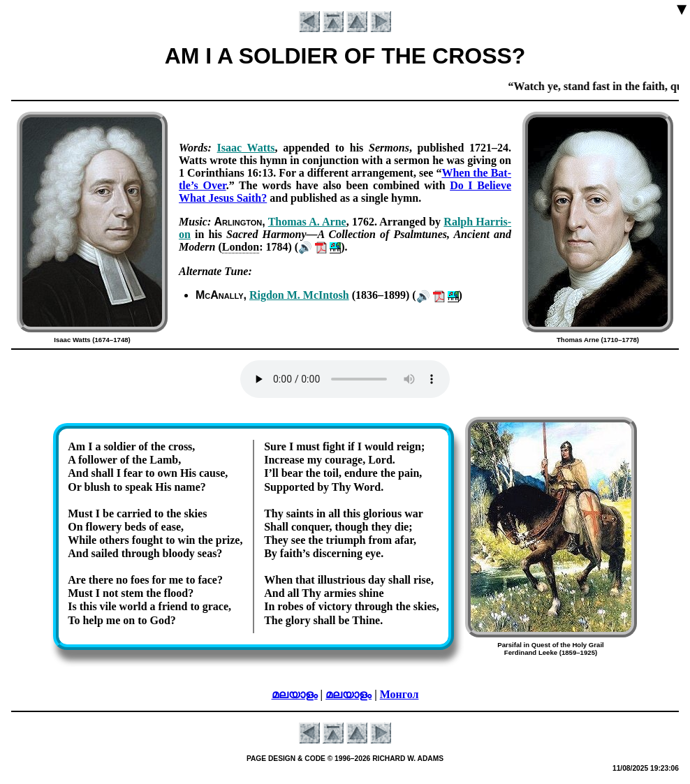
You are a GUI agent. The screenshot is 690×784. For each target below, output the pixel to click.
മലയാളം (295, 694)
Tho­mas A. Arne (307, 222)
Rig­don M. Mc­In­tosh (299, 295)
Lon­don (241, 247)
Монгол (399, 694)
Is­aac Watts (246, 148)
